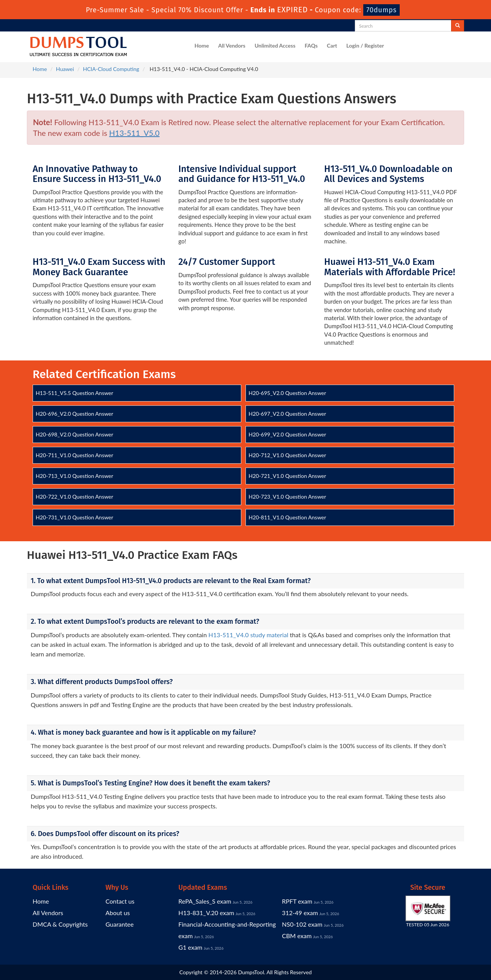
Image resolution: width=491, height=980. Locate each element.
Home (202, 45)
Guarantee (119, 924)
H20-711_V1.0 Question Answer (74, 455)
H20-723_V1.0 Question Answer (287, 497)
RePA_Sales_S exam (205, 901)
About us (118, 913)
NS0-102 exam (302, 924)
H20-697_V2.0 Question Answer (287, 414)
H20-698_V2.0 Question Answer (74, 434)
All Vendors (232, 45)
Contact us (120, 901)
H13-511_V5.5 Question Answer (74, 393)
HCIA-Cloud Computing (111, 69)
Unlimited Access (275, 45)
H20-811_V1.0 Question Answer (287, 517)
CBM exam (297, 936)
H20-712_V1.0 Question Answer (287, 455)
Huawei (65, 69)
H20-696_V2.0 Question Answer (74, 414)
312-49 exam (300, 913)
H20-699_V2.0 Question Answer (287, 434)
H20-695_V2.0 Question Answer (287, 393)
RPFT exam (297, 901)
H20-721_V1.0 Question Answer (287, 476)
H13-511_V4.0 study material (248, 635)
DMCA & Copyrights (60, 924)
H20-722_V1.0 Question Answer (74, 497)
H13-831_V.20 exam (206, 913)
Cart (332, 45)
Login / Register (365, 45)
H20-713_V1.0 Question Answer (74, 476)
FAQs (311, 45)
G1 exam (190, 947)
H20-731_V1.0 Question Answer (74, 517)
